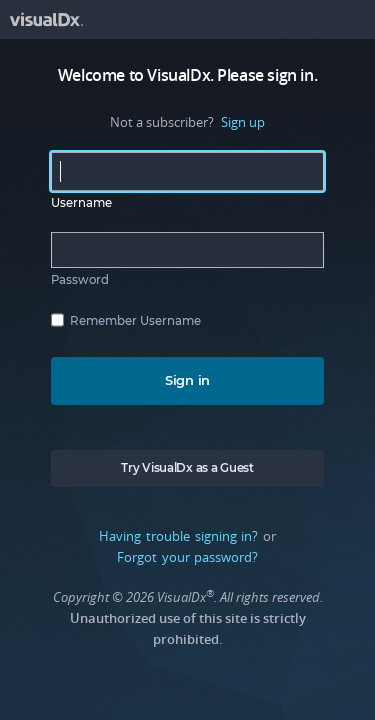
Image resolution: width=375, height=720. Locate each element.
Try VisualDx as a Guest (187, 468)
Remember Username (135, 321)
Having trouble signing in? (178, 536)
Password (80, 280)
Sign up (243, 122)
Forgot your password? (187, 557)
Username (81, 203)
